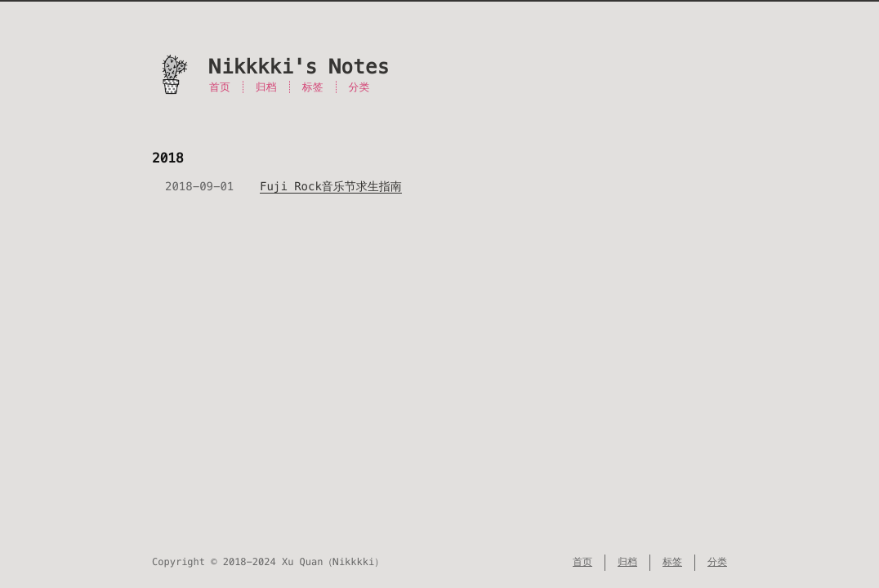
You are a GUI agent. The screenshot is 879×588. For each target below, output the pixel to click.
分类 (359, 87)
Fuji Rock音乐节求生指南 (331, 186)
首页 (220, 87)
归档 (266, 87)
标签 (313, 87)
